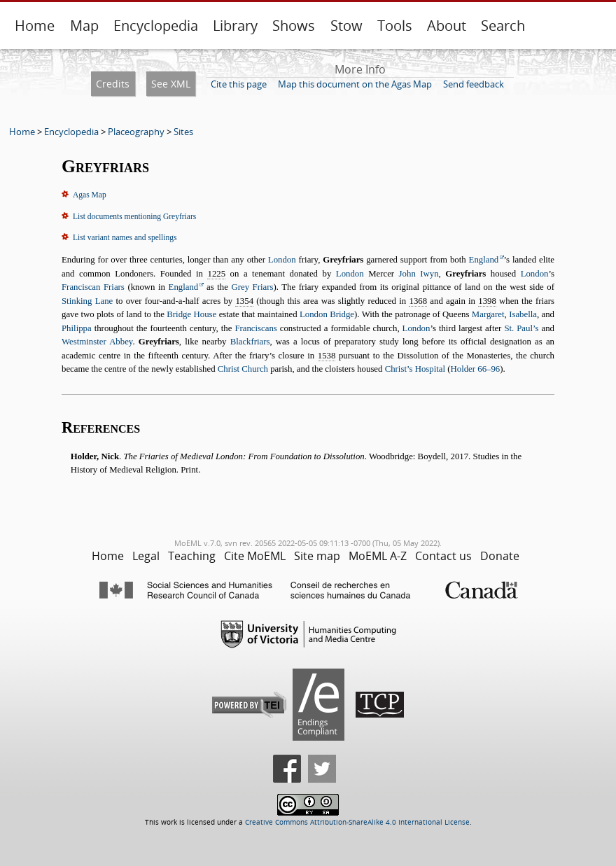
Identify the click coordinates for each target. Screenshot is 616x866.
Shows (294, 26)
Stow (346, 26)
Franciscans (255, 328)
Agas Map (90, 195)
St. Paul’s (521, 328)
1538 (327, 356)
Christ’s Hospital (415, 369)
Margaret (488, 314)
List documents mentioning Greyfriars (134, 216)
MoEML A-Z (378, 556)
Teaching (192, 556)
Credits (113, 84)
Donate (500, 556)
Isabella (523, 314)
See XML (171, 84)
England (484, 260)
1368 (418, 301)
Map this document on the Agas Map (355, 84)
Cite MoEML (255, 556)
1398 (487, 301)
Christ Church (243, 369)
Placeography (136, 132)
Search (503, 26)
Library (235, 26)
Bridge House (191, 314)
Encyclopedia (156, 26)
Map (84, 26)
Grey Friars (252, 287)
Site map (317, 556)
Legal (146, 556)
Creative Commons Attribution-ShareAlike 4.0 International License (357, 822)
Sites (183, 132)
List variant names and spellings (125, 237)
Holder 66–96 (476, 369)
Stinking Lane (87, 301)
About (447, 26)
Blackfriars (250, 342)
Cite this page (239, 84)
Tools (395, 26)
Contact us (443, 556)
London (282, 260)
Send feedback (474, 84)
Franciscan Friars (93, 287)
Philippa (77, 328)
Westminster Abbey (97, 342)
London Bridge (327, 314)
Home (35, 26)
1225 (216, 274)
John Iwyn (419, 274)
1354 (244, 301)
